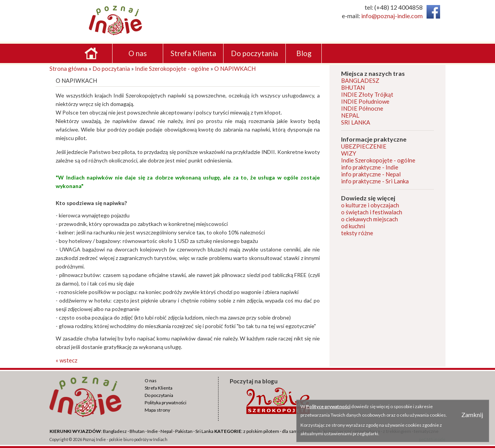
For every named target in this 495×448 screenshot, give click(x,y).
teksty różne (357, 233)
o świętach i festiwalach (372, 212)
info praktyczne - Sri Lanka (375, 181)
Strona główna (68, 68)
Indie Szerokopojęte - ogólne (172, 68)
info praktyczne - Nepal (371, 174)
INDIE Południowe (365, 101)
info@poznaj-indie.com (392, 16)
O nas (151, 380)
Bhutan (137, 431)
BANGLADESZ (360, 80)
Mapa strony (157, 410)
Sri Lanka (204, 431)
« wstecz (67, 360)
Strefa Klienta (159, 388)
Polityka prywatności (166, 403)
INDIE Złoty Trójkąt (367, 94)
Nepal (166, 431)
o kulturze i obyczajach (370, 205)
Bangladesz (115, 431)
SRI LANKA (356, 122)
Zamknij (472, 415)
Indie (153, 431)
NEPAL (350, 115)
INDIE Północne (362, 108)
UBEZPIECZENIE (364, 146)
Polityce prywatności (328, 406)
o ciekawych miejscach (370, 219)
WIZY (349, 153)
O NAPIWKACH (235, 68)
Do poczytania (111, 68)
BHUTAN (353, 87)
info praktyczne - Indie (370, 167)
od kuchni (353, 226)
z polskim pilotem (261, 431)
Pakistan (184, 431)
